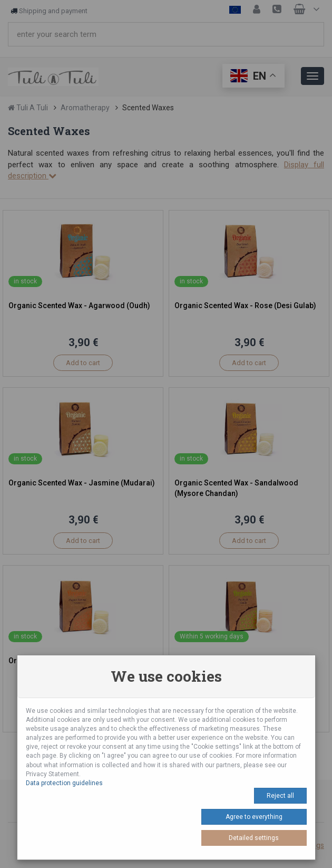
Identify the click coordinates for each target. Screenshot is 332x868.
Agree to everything (254, 817)
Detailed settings (254, 838)
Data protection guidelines (64, 783)
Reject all (280, 796)
